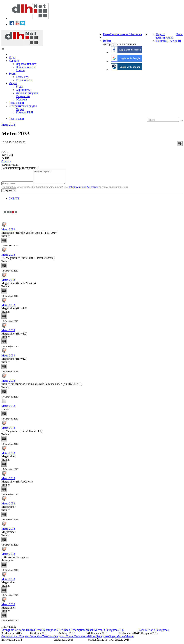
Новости (14, 61)
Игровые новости (27, 64)
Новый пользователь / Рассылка (123, 34)
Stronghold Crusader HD (16, 633)
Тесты (12, 74)
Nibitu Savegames (99, 639)
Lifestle (20, 70)
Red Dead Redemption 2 (44, 633)
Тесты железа (24, 80)
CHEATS (14, 201)
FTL (121, 633)
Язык (179, 34)
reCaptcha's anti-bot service (84, 190)
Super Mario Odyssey (122, 639)
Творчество (23, 96)
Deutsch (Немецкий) (168, 41)
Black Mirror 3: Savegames (103, 633)
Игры (12, 57)
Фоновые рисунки (27, 93)
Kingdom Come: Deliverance (71, 639)
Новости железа (26, 67)
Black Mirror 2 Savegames (153, 633)
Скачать (6, 161)
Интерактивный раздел (23, 106)
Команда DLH (24, 112)
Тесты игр (22, 77)
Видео (20, 87)
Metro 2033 (8, 125)
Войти (107, 41)
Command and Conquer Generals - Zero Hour (28, 639)
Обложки (21, 99)
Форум (20, 109)
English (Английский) (165, 36)
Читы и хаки (16, 103)
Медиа (13, 83)
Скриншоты (23, 90)
